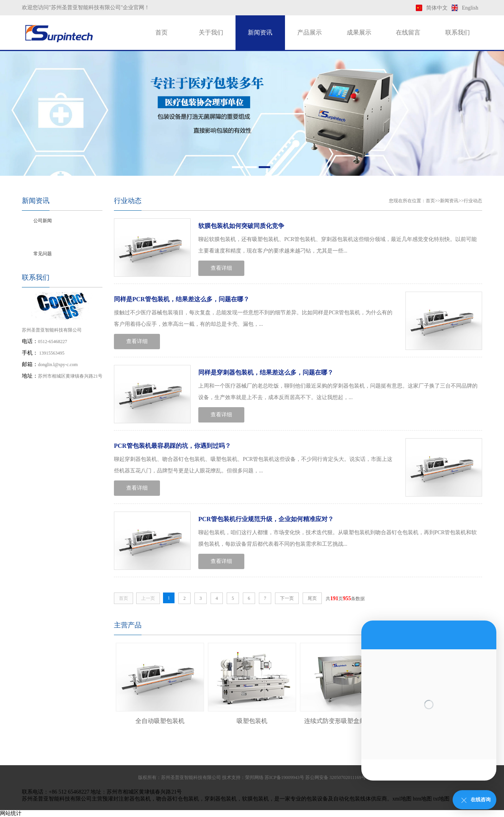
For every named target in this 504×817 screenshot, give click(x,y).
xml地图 (402, 799)
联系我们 (458, 32)
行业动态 (43, 237)
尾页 (312, 598)
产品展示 (310, 32)
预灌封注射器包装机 (127, 799)
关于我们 (211, 32)
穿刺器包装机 (221, 799)
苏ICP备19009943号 (284, 777)
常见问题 (43, 254)
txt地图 (442, 799)
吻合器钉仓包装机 (178, 799)
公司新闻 (43, 221)
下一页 (287, 598)
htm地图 (422, 799)
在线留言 (408, 32)
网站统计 (11, 813)
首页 (161, 32)
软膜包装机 (255, 799)
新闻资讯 (260, 32)
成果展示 (359, 32)
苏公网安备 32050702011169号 (336, 777)
